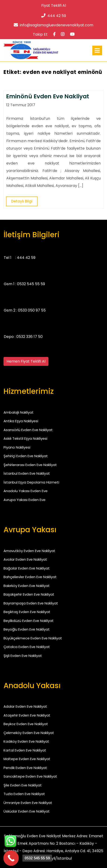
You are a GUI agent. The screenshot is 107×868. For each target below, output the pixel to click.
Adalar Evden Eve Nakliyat (25, 706)
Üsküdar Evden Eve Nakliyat (27, 811)
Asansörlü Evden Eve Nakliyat (28, 430)
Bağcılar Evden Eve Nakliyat (27, 568)
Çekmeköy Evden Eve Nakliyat (29, 733)
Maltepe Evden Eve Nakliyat (27, 759)
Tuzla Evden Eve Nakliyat (24, 794)
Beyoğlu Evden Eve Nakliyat (27, 629)
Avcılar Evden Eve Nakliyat (25, 559)
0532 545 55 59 (31, 284)
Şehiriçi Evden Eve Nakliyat (26, 456)
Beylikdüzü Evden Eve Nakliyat (29, 621)
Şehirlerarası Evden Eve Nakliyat (30, 465)
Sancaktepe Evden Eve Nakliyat (30, 776)
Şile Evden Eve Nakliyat (23, 785)
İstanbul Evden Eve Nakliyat (27, 473)
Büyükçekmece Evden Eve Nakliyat (33, 638)
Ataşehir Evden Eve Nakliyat (27, 715)
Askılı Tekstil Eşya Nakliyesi (25, 438)
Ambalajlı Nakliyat (19, 412)
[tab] (97, 50)
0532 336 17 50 (29, 337)
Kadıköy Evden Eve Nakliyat (26, 741)
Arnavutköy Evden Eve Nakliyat (29, 551)
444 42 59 (54, 16)
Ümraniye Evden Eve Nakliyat (28, 803)
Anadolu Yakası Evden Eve (26, 491)
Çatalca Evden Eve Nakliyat (27, 647)
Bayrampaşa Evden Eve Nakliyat (31, 603)
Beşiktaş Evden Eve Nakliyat (27, 612)
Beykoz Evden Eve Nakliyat (26, 724)
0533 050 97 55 (32, 310)
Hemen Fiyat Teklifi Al (26, 361)
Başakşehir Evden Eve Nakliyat (29, 594)
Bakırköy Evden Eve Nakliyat (27, 586)
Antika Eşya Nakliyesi (21, 421)
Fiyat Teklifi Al (54, 5)
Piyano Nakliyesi (17, 447)
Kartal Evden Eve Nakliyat (25, 750)
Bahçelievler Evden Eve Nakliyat (30, 577)
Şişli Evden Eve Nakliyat (23, 656)
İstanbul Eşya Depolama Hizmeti (31, 482)
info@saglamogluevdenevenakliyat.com (53, 25)
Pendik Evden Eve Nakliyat (25, 768)
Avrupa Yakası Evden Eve (24, 500)
